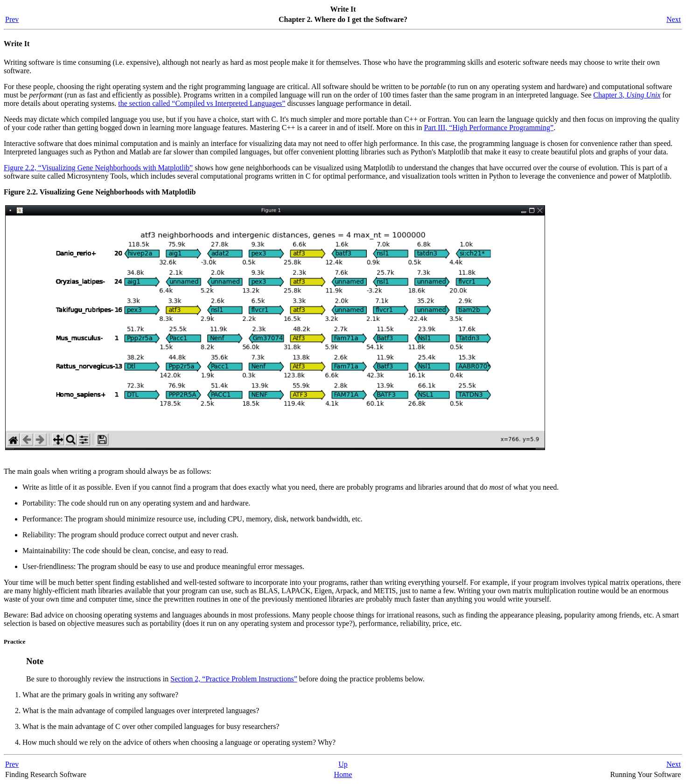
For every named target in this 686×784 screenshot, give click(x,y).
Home (343, 774)
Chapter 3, (627, 95)
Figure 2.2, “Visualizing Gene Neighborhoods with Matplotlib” (98, 168)
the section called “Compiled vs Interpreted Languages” (202, 103)
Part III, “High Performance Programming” (489, 128)
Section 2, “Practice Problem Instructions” (234, 679)
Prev (12, 19)
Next (674, 19)
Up (343, 764)
